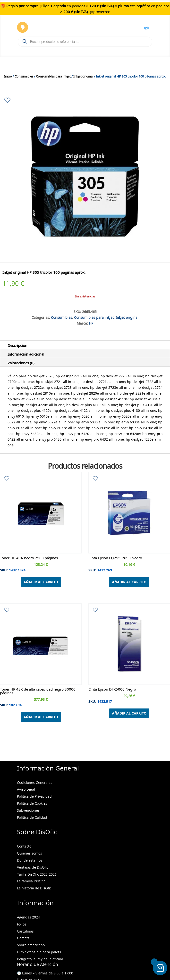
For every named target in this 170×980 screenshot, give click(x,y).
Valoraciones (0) (21, 362)
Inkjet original (83, 76)
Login (146, 28)
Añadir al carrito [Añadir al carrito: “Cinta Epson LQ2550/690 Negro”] (129, 582)
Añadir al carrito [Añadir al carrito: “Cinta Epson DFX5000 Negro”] (129, 713)
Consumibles (24, 76)
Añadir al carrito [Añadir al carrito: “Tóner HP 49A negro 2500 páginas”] (41, 582)
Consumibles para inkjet (53, 76)
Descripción (17, 345)
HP (91, 323)
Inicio (8, 76)
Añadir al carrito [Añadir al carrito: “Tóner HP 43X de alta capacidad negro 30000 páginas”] (41, 717)
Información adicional (26, 353)
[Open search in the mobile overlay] (85, 42)
